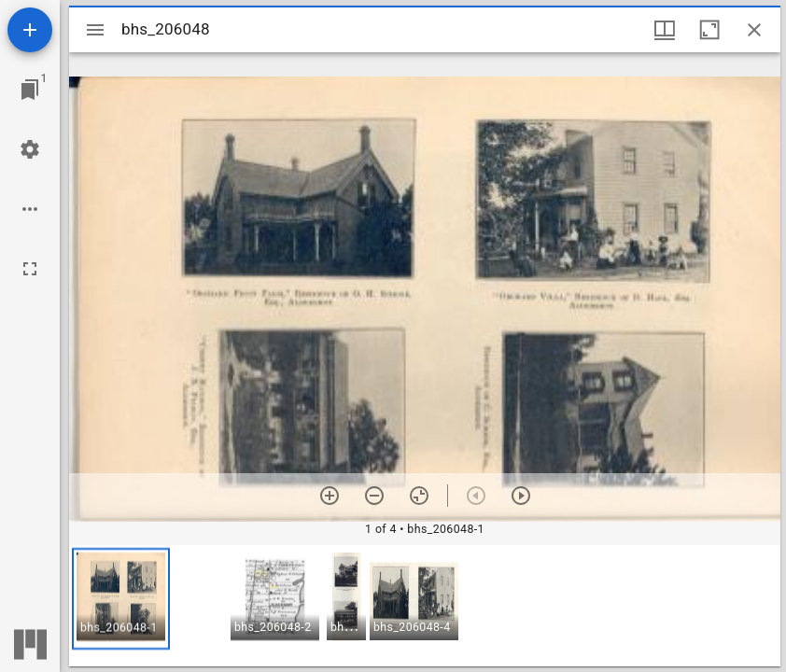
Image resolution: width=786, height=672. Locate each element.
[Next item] (521, 496)
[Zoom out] (374, 496)
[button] (121, 599)
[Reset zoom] (419, 496)
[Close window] (754, 30)
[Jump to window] (30, 90)
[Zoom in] (330, 496)
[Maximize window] (709, 30)
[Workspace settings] (30, 149)
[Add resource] (30, 30)
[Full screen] (30, 269)
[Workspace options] (30, 209)
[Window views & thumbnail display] (665, 30)
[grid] (425, 606)
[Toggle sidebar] (95, 30)
